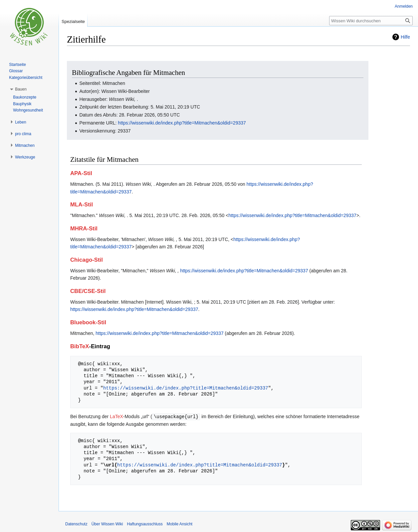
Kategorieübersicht (26, 78)
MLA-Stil (82, 205)
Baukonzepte (25, 97)
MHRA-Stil (84, 229)
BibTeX (80, 346)
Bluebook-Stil (88, 322)
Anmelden (404, 6)
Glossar (16, 71)
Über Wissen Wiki (107, 524)
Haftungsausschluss (145, 524)
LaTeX (116, 416)
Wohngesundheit (28, 110)
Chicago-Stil (87, 260)
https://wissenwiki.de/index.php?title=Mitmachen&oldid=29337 (182, 123)
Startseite (17, 65)
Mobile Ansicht (180, 524)
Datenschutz (76, 524)
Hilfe (405, 37)
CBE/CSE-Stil (88, 291)
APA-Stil (81, 173)
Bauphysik (22, 104)
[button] (21, 89)
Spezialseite (73, 21)
